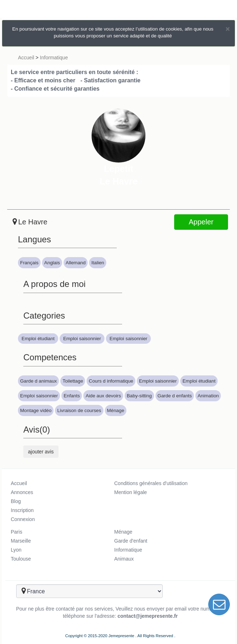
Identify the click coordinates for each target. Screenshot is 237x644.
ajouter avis (41, 452)
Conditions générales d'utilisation (151, 483)
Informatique (54, 58)
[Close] (228, 29)
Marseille (21, 541)
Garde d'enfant (131, 541)
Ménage (123, 532)
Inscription (22, 510)
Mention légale (131, 492)
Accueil (26, 58)
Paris (17, 532)
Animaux (124, 559)
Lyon (16, 550)
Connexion (23, 519)
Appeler (201, 222)
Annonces (22, 492)
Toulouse (21, 559)
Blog (16, 501)
